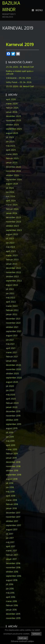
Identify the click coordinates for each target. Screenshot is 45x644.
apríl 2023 (11, 251)
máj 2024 (10, 196)
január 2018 (11, 508)
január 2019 (11, 458)
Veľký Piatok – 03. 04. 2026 (19, 82)
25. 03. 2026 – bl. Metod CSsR (20, 86)
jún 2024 (10, 192)
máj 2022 (10, 298)
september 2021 (14, 331)
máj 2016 (10, 593)
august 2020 (12, 382)
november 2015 (13, 618)
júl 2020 (10, 386)
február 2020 (12, 403)
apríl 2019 (11, 445)
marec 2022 (12, 306)
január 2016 (11, 610)
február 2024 (12, 209)
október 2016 (12, 572)
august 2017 (12, 530)
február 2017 (12, 555)
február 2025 (12, 158)
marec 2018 (12, 500)
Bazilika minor (12, 9)
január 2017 (11, 559)
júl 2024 (10, 188)
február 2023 (12, 260)
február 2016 (12, 605)
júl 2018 (10, 483)
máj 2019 (10, 441)
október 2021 (12, 327)
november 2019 (13, 416)
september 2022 (14, 281)
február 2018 (12, 504)
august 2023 (12, 234)
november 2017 (13, 517)
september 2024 (14, 180)
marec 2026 (12, 104)
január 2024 (12, 213)
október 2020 (12, 374)
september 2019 (14, 424)
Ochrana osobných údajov (22, 641)
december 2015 (13, 614)
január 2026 (12, 112)
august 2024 (12, 184)
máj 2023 (10, 247)
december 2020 (13, 365)
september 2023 (14, 230)
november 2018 (13, 466)
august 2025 (12, 133)
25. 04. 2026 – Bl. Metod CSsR (20, 67)
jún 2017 (10, 538)
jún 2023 (10, 243)
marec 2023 (12, 255)
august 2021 (12, 336)
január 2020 (12, 407)
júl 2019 (10, 433)
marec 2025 (12, 154)
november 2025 (14, 120)
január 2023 (12, 264)
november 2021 (13, 323)
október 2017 (12, 521)
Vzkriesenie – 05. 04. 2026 (18, 78)
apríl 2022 (11, 302)
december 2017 (13, 513)
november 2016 (13, 568)
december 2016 (13, 563)
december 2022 (13, 268)
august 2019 (12, 428)
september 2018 (14, 475)
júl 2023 (10, 239)
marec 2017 (11, 551)
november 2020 (14, 369)
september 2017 (13, 525)
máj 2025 (10, 146)
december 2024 (13, 167)
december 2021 (13, 319)
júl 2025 (10, 137)
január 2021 (11, 361)
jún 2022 (10, 293)
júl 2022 (10, 289)
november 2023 (13, 222)
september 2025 (14, 129)
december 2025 (13, 116)
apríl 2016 (11, 597)
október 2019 (12, 420)
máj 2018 (10, 492)
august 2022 (12, 285)
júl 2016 (10, 584)
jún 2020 (10, 390)
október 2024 (12, 175)
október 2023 (12, 226)
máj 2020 (10, 395)
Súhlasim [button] (36, 634)
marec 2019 (11, 449)
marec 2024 (12, 205)
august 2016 (12, 580)
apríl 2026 (11, 99)
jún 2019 (10, 437)
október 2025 (12, 125)
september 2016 (14, 576)
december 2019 (13, 411)
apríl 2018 (11, 496)
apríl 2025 (11, 150)
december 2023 (13, 217)
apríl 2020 (11, 399)
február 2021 (12, 357)
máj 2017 (10, 542)
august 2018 (12, 479)
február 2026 (12, 108)
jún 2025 (10, 142)
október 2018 (12, 471)
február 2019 (12, 454)
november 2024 (13, 171)
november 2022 (14, 272)
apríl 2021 (11, 348)
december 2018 (13, 462)
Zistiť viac (23, 638)
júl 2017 (10, 534)
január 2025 (12, 163)
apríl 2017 (10, 546)
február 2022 (12, 310)
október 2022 (12, 277)
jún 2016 (10, 589)
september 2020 (14, 378)
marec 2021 (11, 352)
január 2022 (12, 314)
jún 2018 (10, 487)
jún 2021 (10, 340)
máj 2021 (10, 344)
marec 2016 (11, 601)
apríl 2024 (11, 201)
